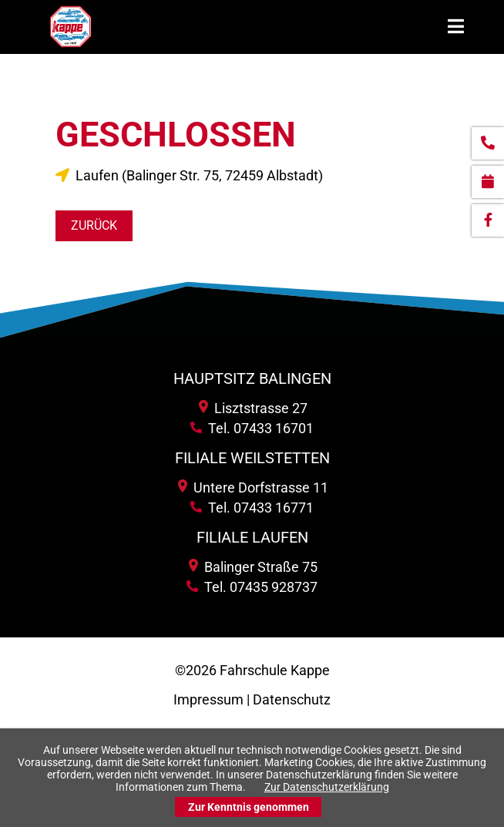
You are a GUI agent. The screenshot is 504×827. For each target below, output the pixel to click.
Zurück (94, 225)
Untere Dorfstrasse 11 (253, 487)
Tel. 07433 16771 (252, 508)
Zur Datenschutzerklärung (327, 787)
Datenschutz (292, 699)
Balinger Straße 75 (253, 567)
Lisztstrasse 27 (253, 408)
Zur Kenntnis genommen (249, 807)
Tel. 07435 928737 (252, 587)
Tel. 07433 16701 (252, 428)
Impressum (208, 699)
